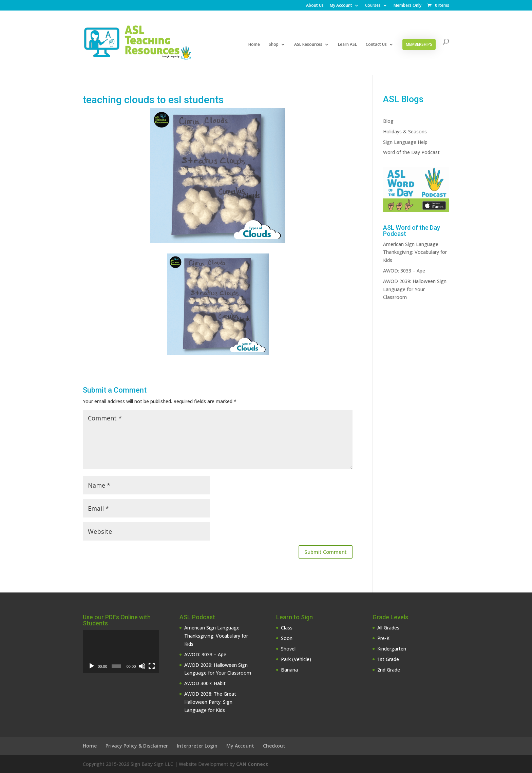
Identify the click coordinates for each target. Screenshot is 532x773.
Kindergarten (392, 649)
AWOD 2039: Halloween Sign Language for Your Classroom (415, 289)
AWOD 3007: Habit (205, 683)
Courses (373, 6)
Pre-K (383, 638)
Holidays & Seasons (405, 131)
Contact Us (376, 45)
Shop (274, 45)
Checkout (274, 746)
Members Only (407, 6)
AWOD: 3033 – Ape (404, 271)
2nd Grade (389, 670)
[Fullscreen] (152, 666)
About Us (315, 6)
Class (287, 628)
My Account (341, 6)
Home (254, 45)
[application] (121, 651)
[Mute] (142, 666)
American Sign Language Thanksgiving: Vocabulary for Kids (415, 252)
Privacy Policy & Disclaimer (137, 746)
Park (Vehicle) (296, 659)
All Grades (388, 628)
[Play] (92, 666)
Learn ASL (347, 45)
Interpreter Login (197, 746)
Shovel (288, 649)
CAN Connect (252, 764)
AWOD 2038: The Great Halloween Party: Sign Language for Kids (210, 702)
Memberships (419, 44)
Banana (289, 670)
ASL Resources (308, 45)
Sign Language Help (405, 142)
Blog (388, 121)
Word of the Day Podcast (411, 152)
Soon (287, 638)
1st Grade (388, 659)
